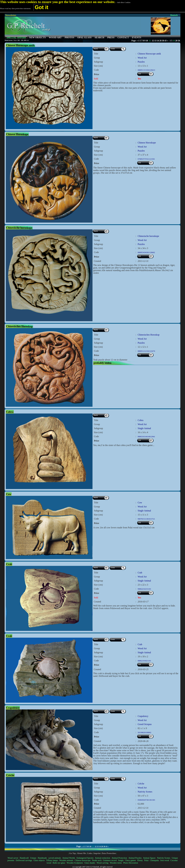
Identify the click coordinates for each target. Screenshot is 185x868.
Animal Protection (119, 858)
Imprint (97, 853)
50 (179, 41)
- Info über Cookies (123, 2)
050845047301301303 (146, 800)
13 (155, 41)
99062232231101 (144, 589)
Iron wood (165, 860)
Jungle (121, 860)
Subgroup (98, 62)
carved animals (55, 858)
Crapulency (143, 716)
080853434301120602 (146, 252)
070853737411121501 (146, 159)
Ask (139, 74)
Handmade (42, 858)
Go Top (72, 853)
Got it (41, 7)
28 (160, 41)
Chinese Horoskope (147, 143)
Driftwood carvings (24, 860)
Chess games (130, 860)
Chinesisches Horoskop (149, 335)
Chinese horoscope (83, 860)
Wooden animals (66, 860)
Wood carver (13, 858)
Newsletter (11, 15)
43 (165, 41)
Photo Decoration (131, 863)
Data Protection (109, 853)
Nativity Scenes (145, 792)
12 (153, 41)
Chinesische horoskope (148, 236)
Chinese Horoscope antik (149, 54)
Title (96, 54)
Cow (140, 503)
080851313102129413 (146, 70)
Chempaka (154, 860)
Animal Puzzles (135, 858)
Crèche (141, 784)
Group (97, 58)
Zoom (113, 49)
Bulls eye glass (59, 863)
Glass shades (90, 863)
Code (96, 70)
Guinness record (110, 860)
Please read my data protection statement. (15, 9)
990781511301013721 (146, 519)
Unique (33, 858)
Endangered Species (85, 858)
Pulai (146, 860)
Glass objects (39, 860)
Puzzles (141, 62)
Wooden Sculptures (75, 863)
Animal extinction (103, 858)
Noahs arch (97, 860)
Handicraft (24, 858)
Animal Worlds (69, 858)
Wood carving (102, 863)
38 (163, 41)
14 (158, 41)
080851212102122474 (146, 351)
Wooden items (116, 863)
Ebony (140, 860)
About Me (82, 853)
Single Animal (144, 428)
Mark (96, 49)
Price (97, 74)
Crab (140, 573)
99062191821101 (144, 661)
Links (90, 853)
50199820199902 (144, 732)
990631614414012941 (146, 437)
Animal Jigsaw (149, 858)
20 (176, 41)
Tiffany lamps (52, 860)
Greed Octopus (145, 724)
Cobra (141, 420)
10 (147, 41)
